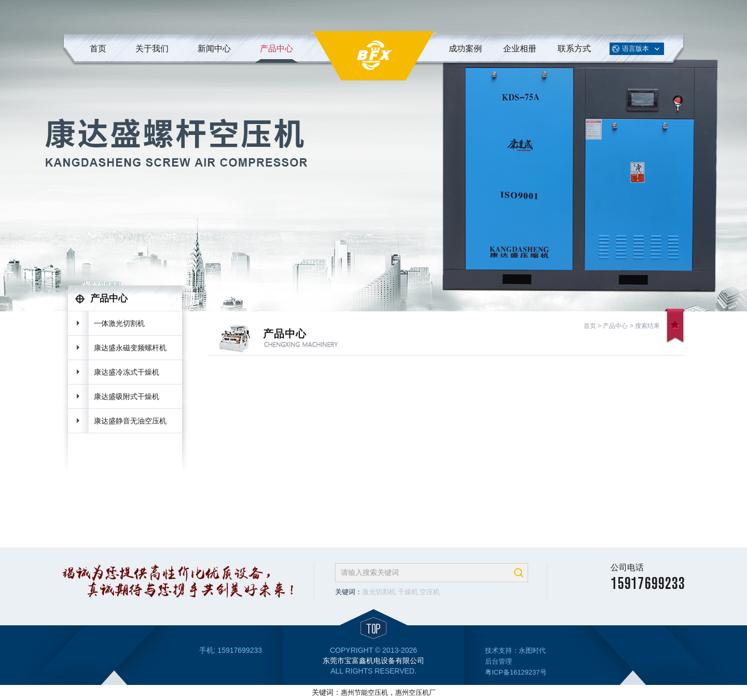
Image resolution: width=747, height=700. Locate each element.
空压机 (430, 592)
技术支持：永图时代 (515, 650)
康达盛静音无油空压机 (130, 421)
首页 (98, 49)
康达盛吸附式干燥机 (127, 396)
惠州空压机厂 (416, 692)
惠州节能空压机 (364, 692)
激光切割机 (379, 592)
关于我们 (152, 49)
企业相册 (520, 49)
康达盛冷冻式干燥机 (127, 372)
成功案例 (465, 49)
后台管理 (499, 661)
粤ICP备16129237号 (516, 672)
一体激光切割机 (119, 323)
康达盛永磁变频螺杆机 (130, 348)
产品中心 (276, 49)
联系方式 (574, 49)
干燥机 (408, 592)
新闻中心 (214, 49)
